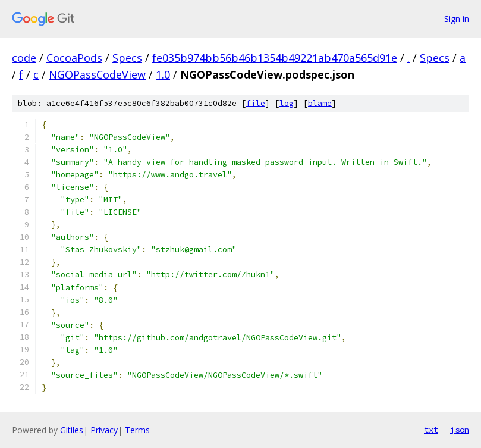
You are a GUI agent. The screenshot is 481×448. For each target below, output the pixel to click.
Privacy (104, 430)
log (287, 103)
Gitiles (72, 430)
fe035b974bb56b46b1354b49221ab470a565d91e (275, 58)
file (256, 103)
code (24, 58)
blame (320, 103)
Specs (127, 58)
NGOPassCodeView (97, 74)
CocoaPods (74, 58)
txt (431, 430)
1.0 (163, 74)
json (460, 430)
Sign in (457, 19)
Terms (137, 430)
